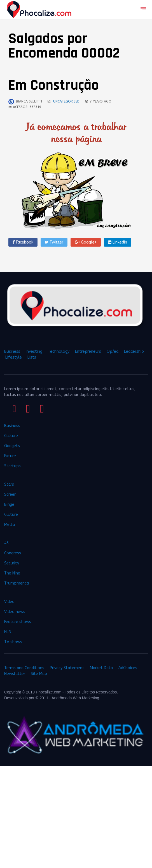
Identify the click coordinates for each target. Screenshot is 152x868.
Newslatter (15, 674)
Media (10, 525)
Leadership (134, 351)
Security (12, 563)
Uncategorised (66, 101)
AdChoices (128, 668)
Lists (32, 357)
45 (6, 543)
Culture (11, 436)
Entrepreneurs (88, 351)
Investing (34, 351)
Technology (59, 351)
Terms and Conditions (24, 668)
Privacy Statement (67, 668)
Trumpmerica (17, 583)
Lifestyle (14, 357)
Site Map (39, 674)
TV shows (14, 642)
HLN (8, 632)
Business (12, 351)
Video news (15, 612)
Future (10, 456)
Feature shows (18, 622)
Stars (9, 484)
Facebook (23, 242)
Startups (12, 466)
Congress (13, 553)
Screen (10, 494)
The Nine (12, 573)
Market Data (101, 668)
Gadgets (12, 446)
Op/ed (113, 351)
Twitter (54, 242)
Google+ (86, 242)
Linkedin (118, 242)
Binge (9, 505)
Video (9, 602)
